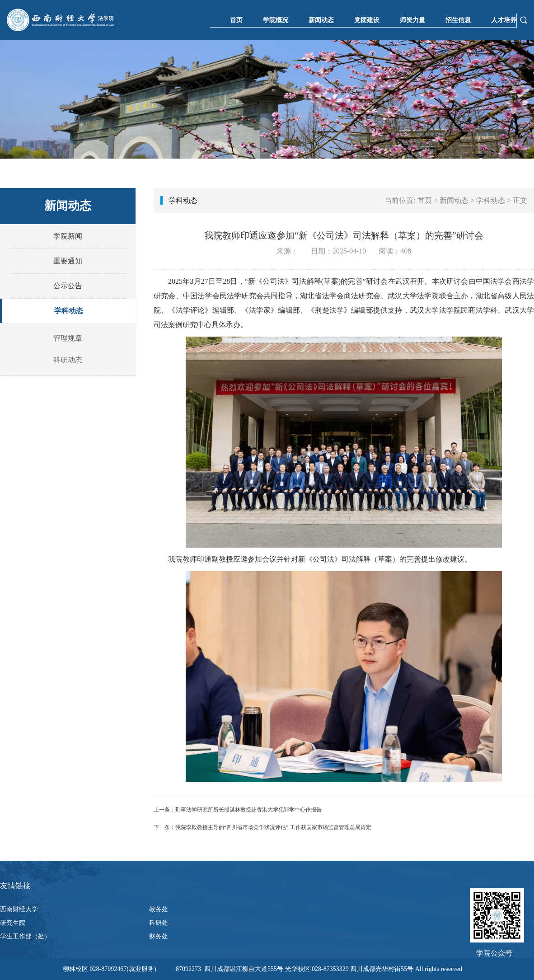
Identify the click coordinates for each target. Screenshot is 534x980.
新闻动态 (321, 20)
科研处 (159, 923)
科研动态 (68, 360)
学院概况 (276, 20)
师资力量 (412, 20)
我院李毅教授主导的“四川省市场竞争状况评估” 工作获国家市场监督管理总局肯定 (273, 827)
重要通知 (68, 261)
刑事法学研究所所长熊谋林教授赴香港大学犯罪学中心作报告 (248, 810)
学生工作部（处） (25, 936)
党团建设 (367, 20)
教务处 (159, 909)
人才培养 (504, 20)
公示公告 (68, 286)
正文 (520, 200)
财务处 (159, 936)
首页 (236, 20)
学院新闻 (68, 236)
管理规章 (68, 338)
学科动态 (69, 311)
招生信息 (458, 20)
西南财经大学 (19, 909)
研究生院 (13, 923)
